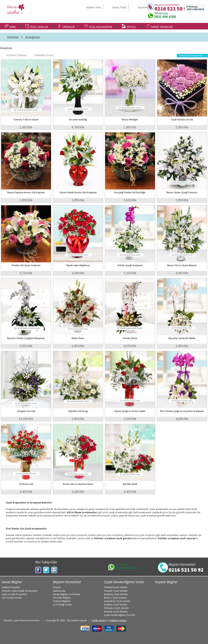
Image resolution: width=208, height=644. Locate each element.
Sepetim (142, 7)
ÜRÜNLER (66, 26)
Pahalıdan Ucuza (42, 55)
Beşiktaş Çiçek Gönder (116, 594)
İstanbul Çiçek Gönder (116, 587)
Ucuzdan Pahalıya (14, 55)
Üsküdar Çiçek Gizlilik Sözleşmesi (20, 591)
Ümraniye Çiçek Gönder (117, 608)
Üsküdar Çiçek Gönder (116, 612)
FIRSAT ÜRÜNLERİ (159, 26)
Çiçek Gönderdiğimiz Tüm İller (120, 615)
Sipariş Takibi (119, 7)
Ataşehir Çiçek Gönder (116, 591)
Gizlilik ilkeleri (99, 620)
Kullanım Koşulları (11, 587)
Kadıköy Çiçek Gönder (116, 604)
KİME (10, 26)
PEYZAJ (129, 26)
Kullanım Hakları (118, 620)
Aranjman (33, 37)
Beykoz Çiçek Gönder (116, 598)
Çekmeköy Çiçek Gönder (117, 601)
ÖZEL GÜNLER (37, 26)
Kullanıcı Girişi (93, 7)
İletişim (57, 587)
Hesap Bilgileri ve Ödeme (67, 594)
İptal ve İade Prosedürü (15, 594)
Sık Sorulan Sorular (12, 598)
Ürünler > (15, 37)
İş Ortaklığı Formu (62, 604)
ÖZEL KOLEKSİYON (98, 26)
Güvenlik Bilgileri (62, 598)
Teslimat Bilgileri (62, 601)
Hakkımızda (59, 591)
